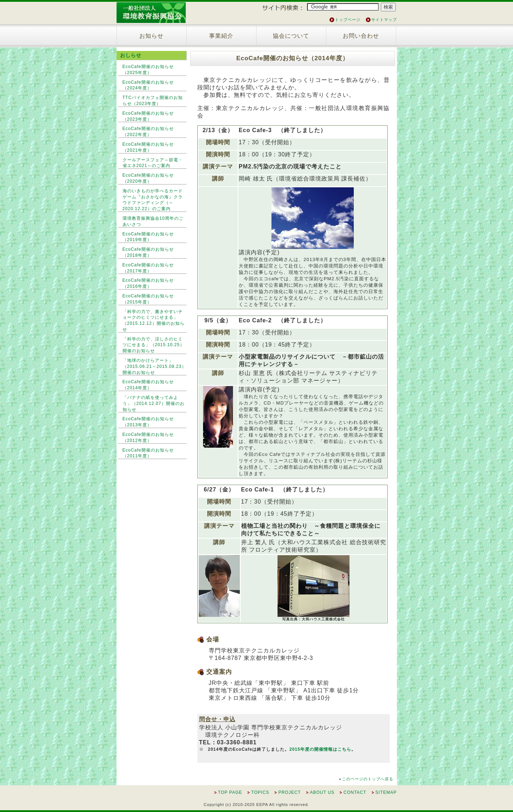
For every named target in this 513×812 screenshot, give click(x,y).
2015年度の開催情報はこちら (320, 749)
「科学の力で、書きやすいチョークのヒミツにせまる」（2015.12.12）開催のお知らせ (154, 321)
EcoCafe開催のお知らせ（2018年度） (148, 252)
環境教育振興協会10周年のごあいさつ (153, 221)
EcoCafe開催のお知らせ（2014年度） (148, 385)
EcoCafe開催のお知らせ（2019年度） (148, 237)
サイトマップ (384, 20)
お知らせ (151, 36)
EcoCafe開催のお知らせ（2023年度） (148, 116)
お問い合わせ (361, 36)
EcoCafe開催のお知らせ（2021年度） (148, 147)
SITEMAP (386, 792)
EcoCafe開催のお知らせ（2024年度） (148, 85)
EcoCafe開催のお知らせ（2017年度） (148, 268)
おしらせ (131, 55)
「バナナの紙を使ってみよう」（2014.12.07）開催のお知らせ (154, 404)
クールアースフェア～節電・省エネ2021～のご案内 (153, 163)
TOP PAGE (230, 792)
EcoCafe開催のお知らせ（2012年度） (148, 438)
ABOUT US (322, 792)
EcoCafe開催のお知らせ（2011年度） (148, 453)
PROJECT (289, 792)
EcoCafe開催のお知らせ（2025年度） (148, 70)
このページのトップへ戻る (368, 779)
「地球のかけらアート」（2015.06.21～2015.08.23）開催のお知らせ (154, 366)
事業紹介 (221, 36)
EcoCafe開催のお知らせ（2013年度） (148, 422)
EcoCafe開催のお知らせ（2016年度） (148, 283)
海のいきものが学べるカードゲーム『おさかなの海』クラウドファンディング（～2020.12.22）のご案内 (153, 200)
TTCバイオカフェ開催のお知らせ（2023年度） (153, 101)
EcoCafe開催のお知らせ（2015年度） (148, 299)
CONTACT (355, 792)
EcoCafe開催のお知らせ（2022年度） (148, 132)
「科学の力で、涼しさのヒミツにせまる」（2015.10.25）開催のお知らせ (154, 345)
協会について (291, 36)
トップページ (348, 20)
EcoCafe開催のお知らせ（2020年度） (148, 178)
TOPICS (260, 792)
